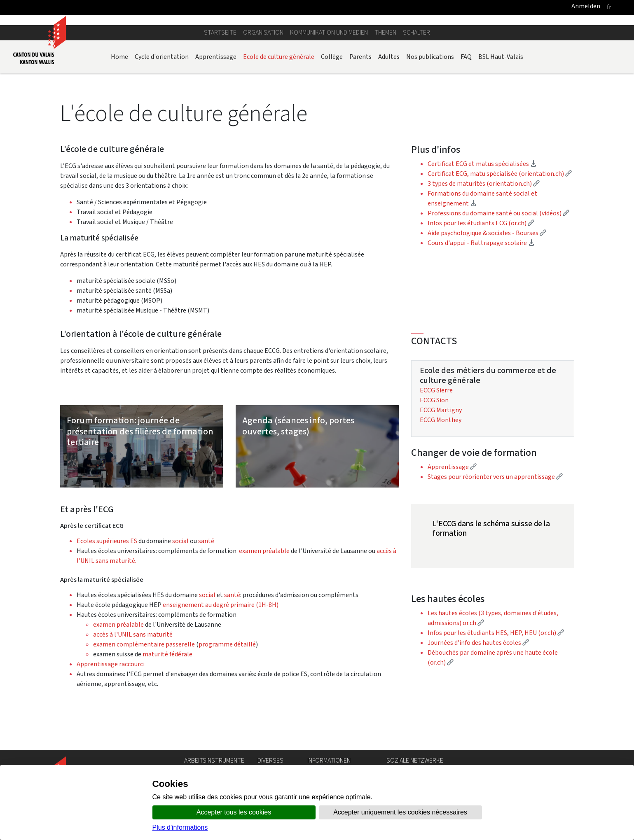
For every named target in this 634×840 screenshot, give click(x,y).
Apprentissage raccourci (111, 664)
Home (119, 57)
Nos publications (430, 57)
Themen (385, 32)
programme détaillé (227, 644)
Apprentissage (216, 57)
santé (206, 541)
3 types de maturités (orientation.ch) (484, 183)
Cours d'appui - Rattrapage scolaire (481, 243)
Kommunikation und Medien (329, 32)
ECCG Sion (434, 400)
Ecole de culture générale (279, 57)
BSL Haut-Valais (501, 57)
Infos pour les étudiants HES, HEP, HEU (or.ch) (496, 633)
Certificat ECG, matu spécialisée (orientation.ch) (500, 174)
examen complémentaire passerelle (144, 644)
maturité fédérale (167, 654)
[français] (609, 7)
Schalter (416, 32)
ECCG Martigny (441, 410)
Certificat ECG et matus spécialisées (482, 164)
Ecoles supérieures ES (107, 541)
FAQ (466, 57)
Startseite (220, 32)
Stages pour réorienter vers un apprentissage (495, 477)
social (180, 541)
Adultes (389, 57)
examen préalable (264, 551)
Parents (360, 57)
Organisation (263, 32)
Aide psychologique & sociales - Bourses (487, 233)
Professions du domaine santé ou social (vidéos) (498, 213)
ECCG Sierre (436, 390)
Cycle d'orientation (162, 57)
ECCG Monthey (441, 420)
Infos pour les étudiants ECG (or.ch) (481, 223)
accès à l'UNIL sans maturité (133, 634)
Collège (332, 57)
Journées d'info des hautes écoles (478, 643)
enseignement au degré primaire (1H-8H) (221, 605)
